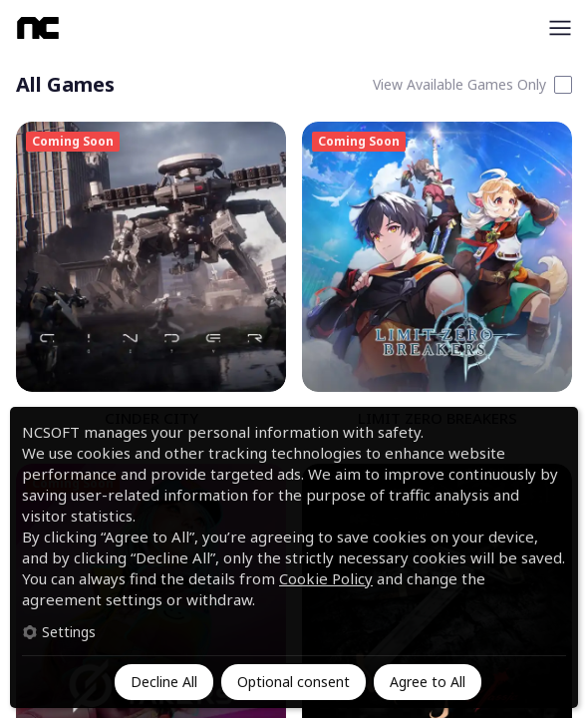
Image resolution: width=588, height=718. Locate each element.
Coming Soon (73, 141)
